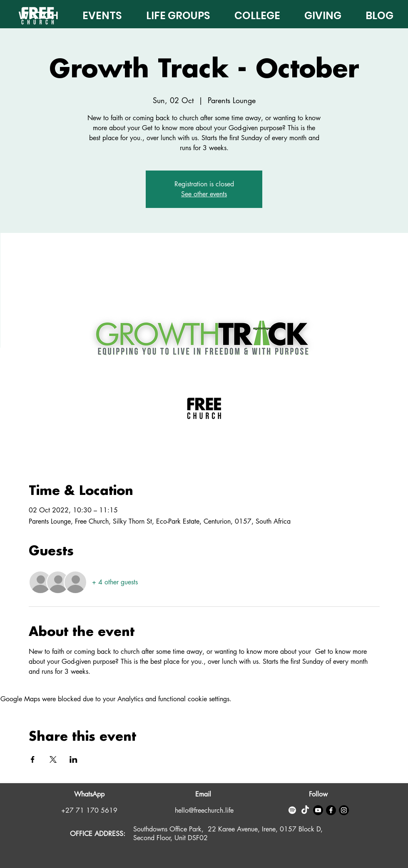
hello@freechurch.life (204, 810)
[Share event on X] (53, 759)
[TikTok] (305, 810)
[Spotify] (292, 810)
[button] (317, 14)
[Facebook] (331, 810)
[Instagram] (344, 810)
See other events (204, 194)
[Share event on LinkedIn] (73, 759)
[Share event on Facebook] (33, 759)
